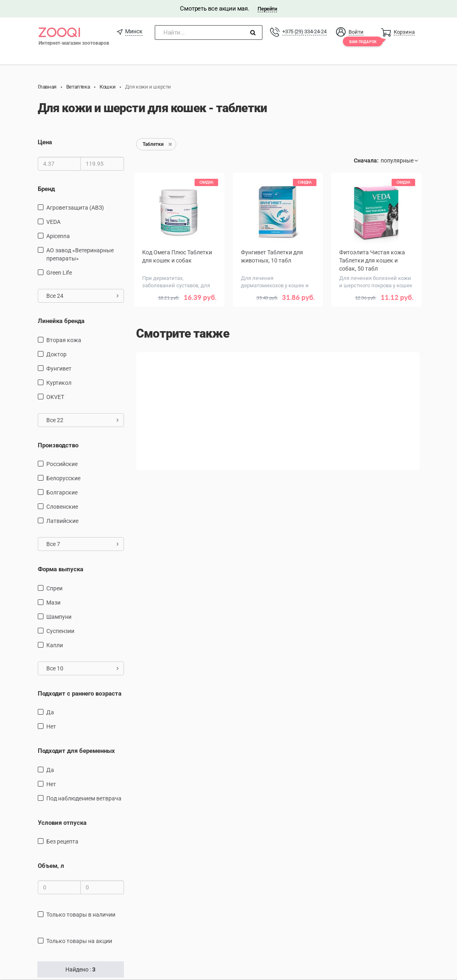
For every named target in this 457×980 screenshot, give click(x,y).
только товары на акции (79, 941)
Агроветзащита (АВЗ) (75, 208)
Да (50, 712)
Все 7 (83, 544)
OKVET (55, 397)
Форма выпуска (61, 569)
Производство (58, 445)
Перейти (267, 9)
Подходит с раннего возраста (80, 694)
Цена (45, 142)
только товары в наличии (81, 915)
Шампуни (59, 617)
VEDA (53, 222)
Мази (53, 603)
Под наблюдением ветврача (84, 798)
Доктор (56, 354)
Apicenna (58, 236)
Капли (55, 645)
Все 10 (83, 668)
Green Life (59, 273)
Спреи (54, 588)
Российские (62, 464)
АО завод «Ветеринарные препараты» (80, 254)
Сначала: (366, 160)
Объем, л (51, 866)
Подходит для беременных (76, 751)
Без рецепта (62, 841)
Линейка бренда (61, 321)
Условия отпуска (62, 823)
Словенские (62, 507)
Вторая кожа (64, 340)
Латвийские (62, 521)
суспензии (60, 631)
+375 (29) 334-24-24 (304, 31)
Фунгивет (59, 369)
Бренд (46, 189)
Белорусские (63, 478)
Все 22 (83, 420)
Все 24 (83, 296)
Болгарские (62, 492)
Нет (51, 726)
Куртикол (59, 383)
